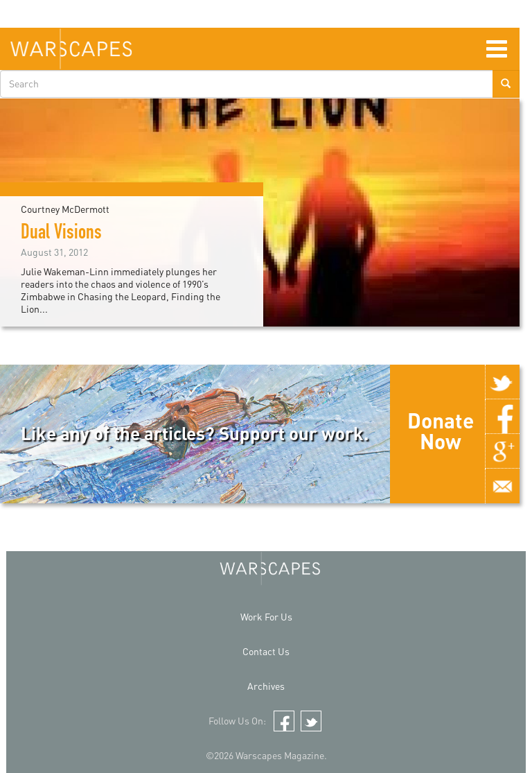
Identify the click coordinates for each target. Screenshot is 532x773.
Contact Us (266, 651)
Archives (266, 686)
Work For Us (266, 617)
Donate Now (441, 431)
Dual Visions (61, 234)
